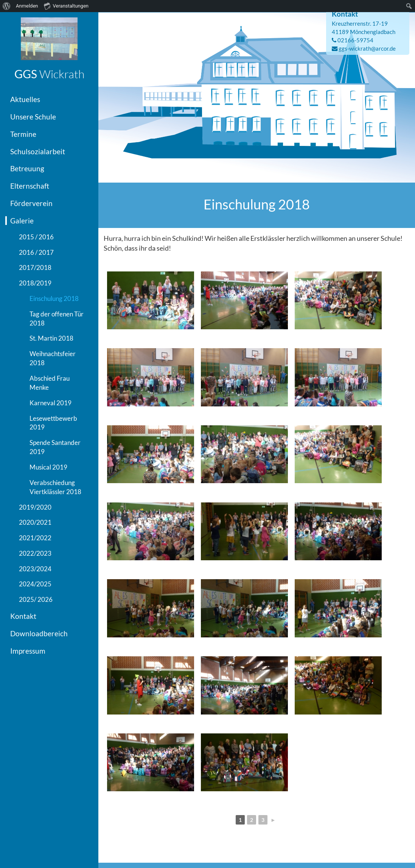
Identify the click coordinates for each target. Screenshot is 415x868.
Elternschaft (30, 186)
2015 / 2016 (36, 237)
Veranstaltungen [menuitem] (66, 6)
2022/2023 (35, 553)
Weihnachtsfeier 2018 (53, 358)
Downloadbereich (39, 633)
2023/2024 (35, 569)
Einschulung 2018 (54, 298)
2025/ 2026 (36, 599)
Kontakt (23, 616)
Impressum (28, 651)
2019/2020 (35, 507)
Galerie (22, 221)
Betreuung (27, 168)
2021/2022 (35, 538)
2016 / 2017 (36, 252)
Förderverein (31, 203)
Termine (23, 134)
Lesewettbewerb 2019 (53, 423)
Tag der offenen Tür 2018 (57, 319)
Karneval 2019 (51, 403)
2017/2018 (35, 267)
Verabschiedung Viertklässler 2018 (55, 487)
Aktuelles (25, 99)
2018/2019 (35, 283)
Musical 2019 (48, 467)
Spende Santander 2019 (55, 447)
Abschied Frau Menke (50, 383)
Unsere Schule (33, 117)
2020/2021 (35, 522)
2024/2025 (35, 584)
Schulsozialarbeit (38, 151)
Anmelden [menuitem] (27, 6)
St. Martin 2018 (51, 338)
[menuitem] (7, 6)
